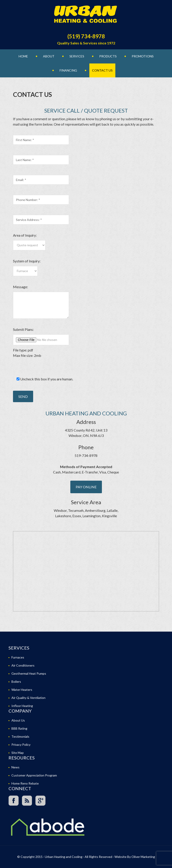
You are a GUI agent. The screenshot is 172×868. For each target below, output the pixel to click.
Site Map (18, 753)
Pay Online (86, 487)
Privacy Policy (21, 745)
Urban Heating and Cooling (86, 16)
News (15, 767)
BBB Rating (19, 728)
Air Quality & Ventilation (28, 698)
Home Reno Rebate (25, 783)
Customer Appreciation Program (34, 775)
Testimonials (20, 736)
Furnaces (18, 657)
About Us (18, 720)
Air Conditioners (23, 665)
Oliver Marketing (143, 857)
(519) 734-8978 (86, 36)
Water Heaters (22, 690)
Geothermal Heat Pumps (29, 673)
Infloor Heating (22, 706)
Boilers (16, 682)
